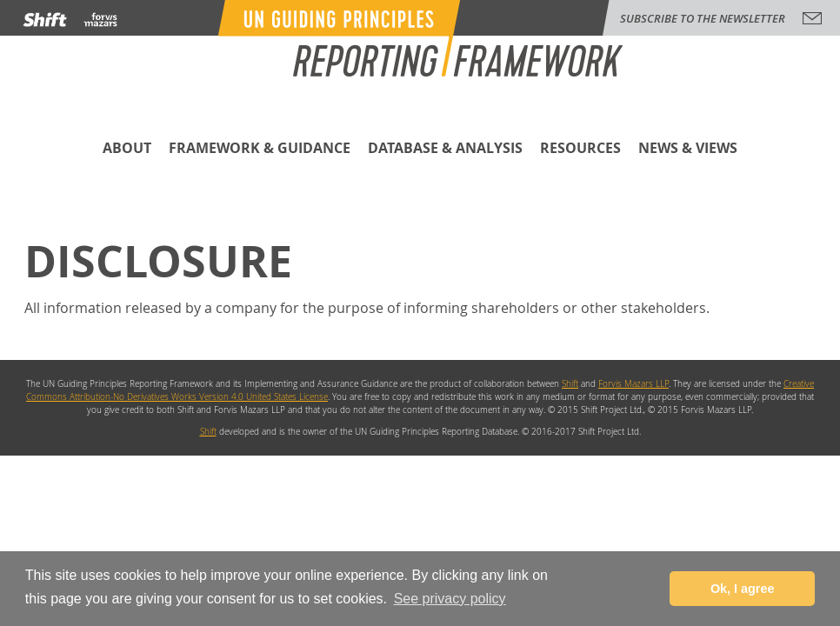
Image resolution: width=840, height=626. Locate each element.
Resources (580, 149)
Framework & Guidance (260, 149)
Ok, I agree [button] (743, 589)
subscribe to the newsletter (703, 18)
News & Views (688, 149)
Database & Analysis (445, 149)
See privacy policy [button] (450, 599)
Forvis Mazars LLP (633, 384)
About (127, 149)
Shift (570, 384)
